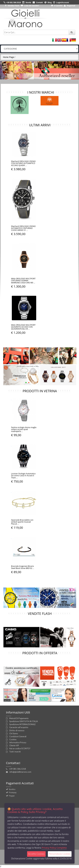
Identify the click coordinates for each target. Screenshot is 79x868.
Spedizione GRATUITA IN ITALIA (24, 721)
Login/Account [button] (61, 3)
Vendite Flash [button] (12, 6)
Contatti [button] (38, 3)
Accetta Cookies (36, 854)
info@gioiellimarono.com (20, 772)
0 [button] (57, 6)
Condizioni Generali (18, 736)
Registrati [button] (70, 6)
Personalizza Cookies (60, 854)
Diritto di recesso (17, 730)
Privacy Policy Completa (54, 848)
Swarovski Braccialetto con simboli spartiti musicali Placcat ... (22, 522)
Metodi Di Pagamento (19, 718)
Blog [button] (48, 3)
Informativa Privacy (18, 742)
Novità (27, 3)
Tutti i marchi (15, 752)
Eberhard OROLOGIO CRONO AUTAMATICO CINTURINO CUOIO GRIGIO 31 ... (23, 228)
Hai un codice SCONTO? (20, 748)
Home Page (9, 57)
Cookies (13, 739)
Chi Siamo (14, 733)
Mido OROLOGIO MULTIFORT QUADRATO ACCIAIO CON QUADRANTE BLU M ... (23, 327)
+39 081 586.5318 (18, 769)
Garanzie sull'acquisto (19, 727)
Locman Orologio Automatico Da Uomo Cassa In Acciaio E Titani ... (23, 476)
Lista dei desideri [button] (30, 6)
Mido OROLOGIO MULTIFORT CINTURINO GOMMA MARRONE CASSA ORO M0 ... (23, 281)
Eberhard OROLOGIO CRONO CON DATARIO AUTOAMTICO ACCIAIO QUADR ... (23, 163)
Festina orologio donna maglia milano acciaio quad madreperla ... (24, 429)
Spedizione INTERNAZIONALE (22, 724)
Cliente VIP (14, 745)
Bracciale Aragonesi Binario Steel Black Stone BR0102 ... (23, 567)
